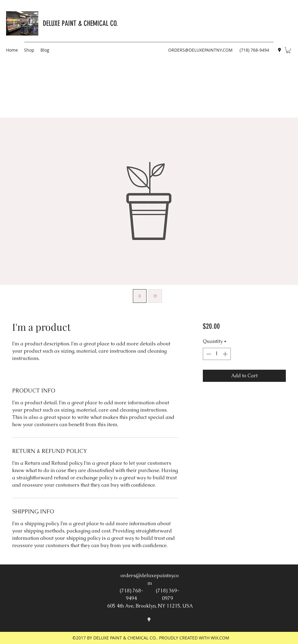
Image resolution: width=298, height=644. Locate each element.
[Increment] (226, 354)
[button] (288, 50)
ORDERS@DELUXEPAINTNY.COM (200, 50)
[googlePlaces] (279, 50)
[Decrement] (208, 354)
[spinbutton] (217, 354)
